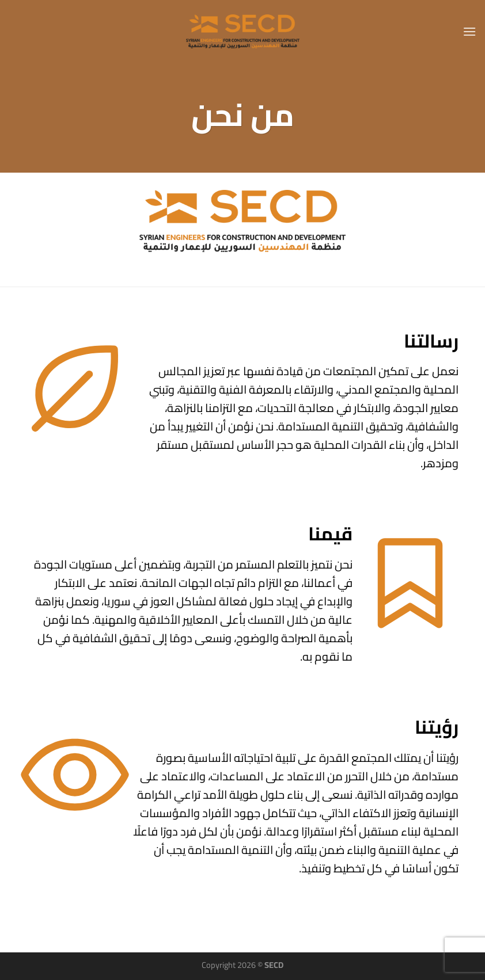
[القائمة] (469, 31)
